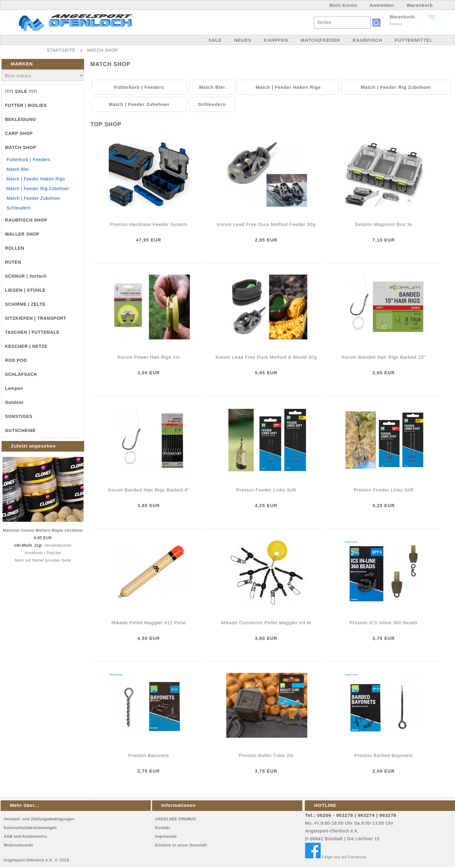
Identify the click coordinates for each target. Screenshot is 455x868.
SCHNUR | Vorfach (26, 276)
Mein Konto (343, 5)
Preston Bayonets (149, 755)
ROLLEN (15, 248)
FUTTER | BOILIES (26, 105)
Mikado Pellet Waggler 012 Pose (149, 623)
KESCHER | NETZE (26, 346)
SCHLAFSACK (21, 374)
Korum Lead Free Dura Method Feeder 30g (266, 224)
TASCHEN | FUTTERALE (32, 332)
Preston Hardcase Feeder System (149, 224)
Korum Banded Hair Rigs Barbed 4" (149, 490)
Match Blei (18, 169)
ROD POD (16, 360)
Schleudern (19, 208)
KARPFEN (276, 40)
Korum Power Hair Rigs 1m (149, 357)
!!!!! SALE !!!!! (21, 91)
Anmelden (382, 5)
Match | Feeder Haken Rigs (36, 179)
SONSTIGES (19, 416)
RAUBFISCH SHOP (26, 220)
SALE (215, 40)
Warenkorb (420, 5)
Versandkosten (58, 545)
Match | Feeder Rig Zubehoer (38, 189)
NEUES (243, 40)
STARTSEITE (61, 50)
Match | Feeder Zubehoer (34, 198)
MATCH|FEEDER (320, 40)
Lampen (14, 388)
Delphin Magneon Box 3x (384, 224)
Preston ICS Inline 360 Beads (384, 623)
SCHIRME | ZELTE (25, 304)
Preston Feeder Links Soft (266, 490)
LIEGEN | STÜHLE (25, 290)
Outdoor (14, 402)
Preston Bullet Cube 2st (266, 755)
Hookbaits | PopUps (43, 553)
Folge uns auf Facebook (336, 857)
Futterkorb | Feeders (29, 160)
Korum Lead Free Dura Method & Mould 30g (266, 357)
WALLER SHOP (22, 234)
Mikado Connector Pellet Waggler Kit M (266, 623)
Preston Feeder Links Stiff (384, 490)
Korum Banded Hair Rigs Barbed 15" (383, 357)
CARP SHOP (19, 133)
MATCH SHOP (103, 50)
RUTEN (13, 262)
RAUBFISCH (368, 40)
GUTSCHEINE (20, 430)
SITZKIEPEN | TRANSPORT (36, 318)
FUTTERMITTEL (414, 40)
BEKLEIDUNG (21, 119)
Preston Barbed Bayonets (384, 755)
